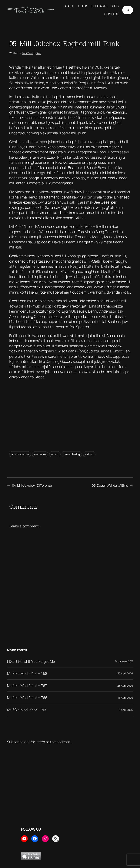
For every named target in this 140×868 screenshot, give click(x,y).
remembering (72, 454)
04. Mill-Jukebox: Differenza (32, 485)
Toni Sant (27, 53)
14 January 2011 (124, 661)
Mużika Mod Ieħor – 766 (27, 698)
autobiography (20, 454)
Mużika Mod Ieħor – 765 (27, 710)
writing (89, 454)
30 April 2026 (125, 673)
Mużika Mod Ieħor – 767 (27, 686)
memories (40, 454)
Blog (39, 53)
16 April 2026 (125, 698)
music (55, 454)
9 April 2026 (126, 710)
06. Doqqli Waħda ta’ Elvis (110, 485)
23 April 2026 (125, 686)
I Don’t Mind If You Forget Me (31, 661)
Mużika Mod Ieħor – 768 (27, 673)
